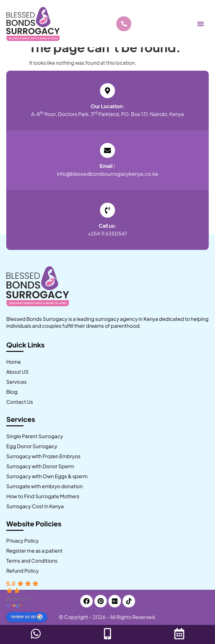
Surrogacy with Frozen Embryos (43, 456)
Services (16, 382)
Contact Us (20, 402)
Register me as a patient (34, 551)
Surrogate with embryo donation (45, 486)
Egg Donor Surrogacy (32, 446)
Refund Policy (23, 571)
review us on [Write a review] (27, 617)
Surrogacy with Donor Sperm (40, 466)
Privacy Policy (22, 541)
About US (17, 372)
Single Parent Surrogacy (35, 436)
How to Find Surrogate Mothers (43, 496)
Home (14, 362)
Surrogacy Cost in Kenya (35, 506)
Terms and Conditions (32, 561)
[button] (200, 24)
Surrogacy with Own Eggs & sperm (47, 476)
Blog (12, 392)
